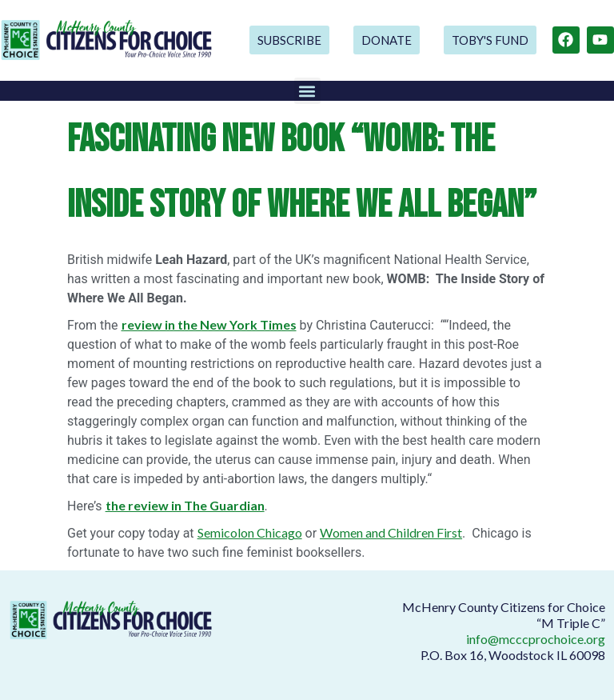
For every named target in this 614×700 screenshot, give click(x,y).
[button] (307, 91)
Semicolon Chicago (250, 532)
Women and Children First (391, 532)
